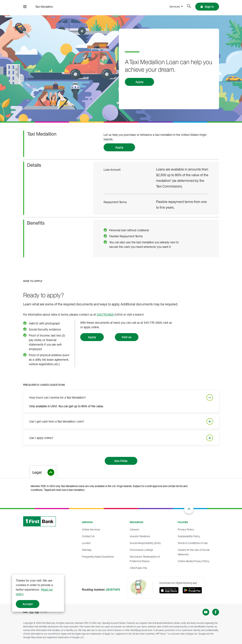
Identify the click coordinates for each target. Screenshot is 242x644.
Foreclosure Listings (141, 550)
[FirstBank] (44, 7)
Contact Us (88, 536)
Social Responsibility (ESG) (145, 543)
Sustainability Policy (189, 536)
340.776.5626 (105, 314)
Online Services (91, 529)
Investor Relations (140, 536)
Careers (134, 529)
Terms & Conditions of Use (193, 543)
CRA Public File (138, 568)
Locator (86, 543)
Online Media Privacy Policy (194, 561)
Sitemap (87, 550)
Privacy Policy (186, 529)
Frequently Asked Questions (98, 557)
